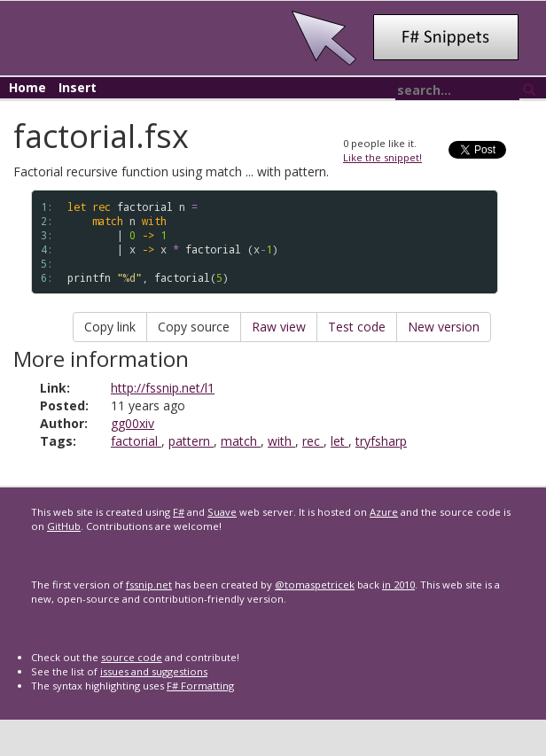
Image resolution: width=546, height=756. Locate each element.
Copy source (194, 327)
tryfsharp (381, 441)
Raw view (279, 327)
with (281, 441)
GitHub (64, 526)
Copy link (110, 327)
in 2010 (398, 585)
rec (313, 441)
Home (27, 87)
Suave (222, 512)
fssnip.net (149, 585)
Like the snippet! (382, 157)
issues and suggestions (154, 671)
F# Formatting (200, 686)
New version (444, 327)
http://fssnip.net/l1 (163, 388)
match (241, 441)
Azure (384, 512)
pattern (191, 441)
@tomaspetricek (315, 585)
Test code (357, 327)
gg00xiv (133, 423)
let (339, 441)
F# (179, 512)
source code (132, 657)
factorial (136, 441)
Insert (78, 87)
